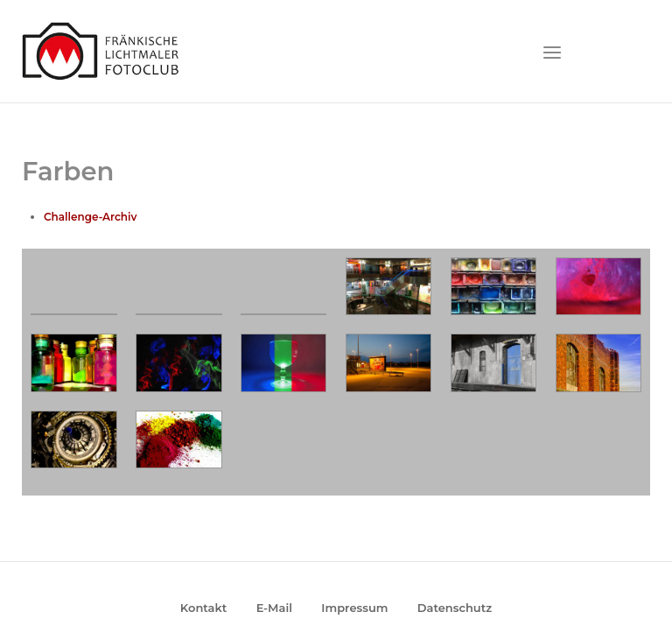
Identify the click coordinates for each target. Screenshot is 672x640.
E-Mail (274, 608)
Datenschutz (455, 608)
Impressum (354, 608)
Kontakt (203, 608)
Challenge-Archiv (90, 217)
